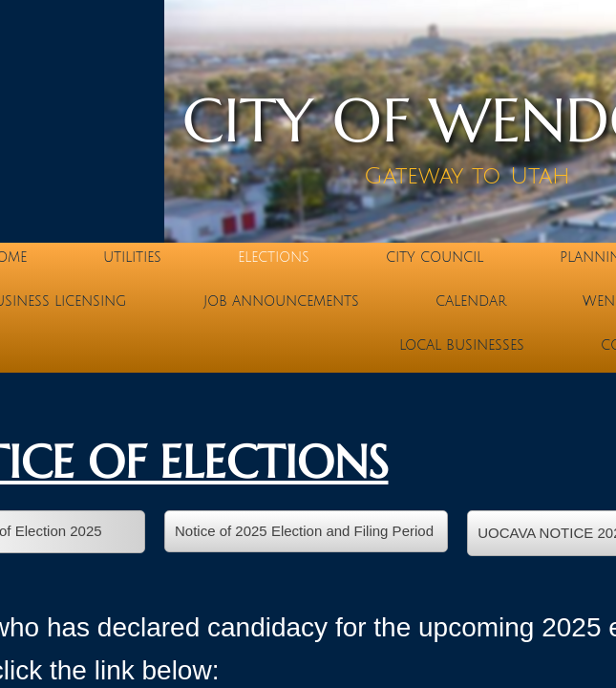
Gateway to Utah (467, 176)
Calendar (471, 301)
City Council (435, 258)
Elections (274, 258)
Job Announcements (281, 301)
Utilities (132, 258)
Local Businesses (462, 345)
